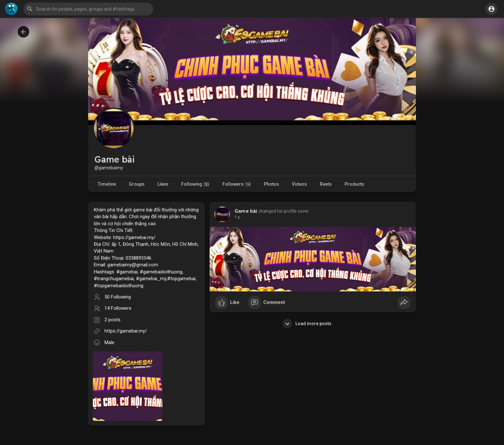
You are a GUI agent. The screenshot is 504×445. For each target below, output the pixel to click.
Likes (163, 184)
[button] (88, 9)
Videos (299, 184)
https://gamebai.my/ (126, 331)
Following (195, 184)
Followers (237, 184)
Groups (137, 184)
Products (354, 184)
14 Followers (118, 308)
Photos (271, 184)
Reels (326, 184)
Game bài (246, 211)
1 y (237, 217)
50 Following (118, 297)
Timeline (107, 184)
